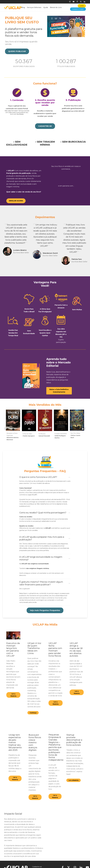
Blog (23, 7)
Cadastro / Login (78, 9)
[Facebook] (77, 2)
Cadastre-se (37, 864)
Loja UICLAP (32, 492)
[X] (81, 2)
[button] (17, 51)
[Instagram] (70, 2)
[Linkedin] (85, 2)
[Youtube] (74, 2)
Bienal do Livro (56, 7)
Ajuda (46, 7)
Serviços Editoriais (34, 7)
